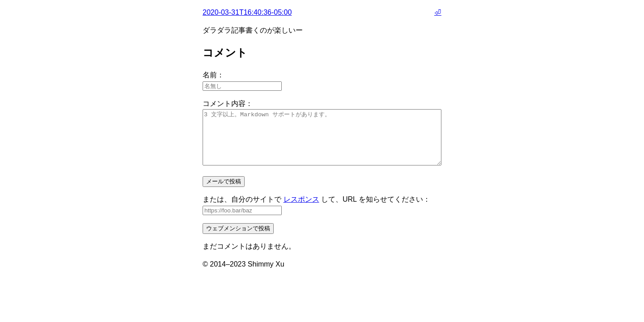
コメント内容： (228, 104)
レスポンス (301, 210)
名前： (213, 75)
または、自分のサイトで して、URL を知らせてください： (316, 210)
